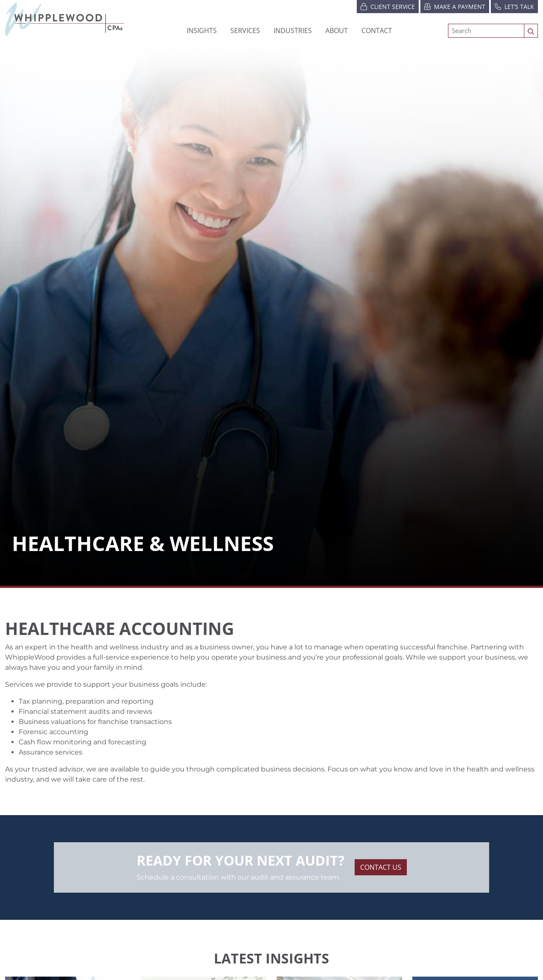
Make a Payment (455, 6)
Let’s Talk (514, 6)
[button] (293, 31)
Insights (202, 31)
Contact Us (381, 867)
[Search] (486, 31)
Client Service (388, 6)
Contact (377, 31)
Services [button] (245, 31)
